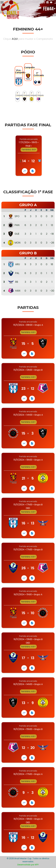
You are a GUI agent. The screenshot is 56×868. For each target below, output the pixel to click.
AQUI (15, 39)
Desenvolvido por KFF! (28, 865)
